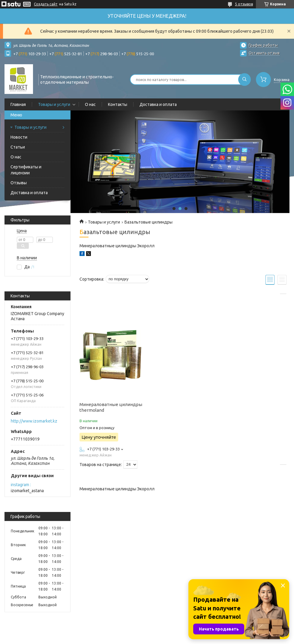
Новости (19, 137)
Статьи (18, 147)
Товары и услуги (54, 104)
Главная (18, 104)
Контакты (118, 104)
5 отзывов (244, 4)
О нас (90, 104)
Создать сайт (46, 4)
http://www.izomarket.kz (34, 421)
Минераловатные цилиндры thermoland (111, 407)
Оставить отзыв (264, 53)
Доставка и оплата (158, 104)
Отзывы (19, 183)
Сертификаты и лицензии (26, 170)
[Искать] (244, 80)
